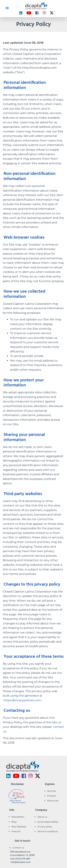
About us (42, 817)
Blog (14, 822)
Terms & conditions (48, 831)
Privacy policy (45, 827)
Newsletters (18, 817)
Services (52, 791)
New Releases (19, 827)
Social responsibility (48, 822)
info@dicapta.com (21, 862)
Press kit (16, 831)
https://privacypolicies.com (22, 700)
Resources (53, 801)
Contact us (18, 848)
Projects (52, 796)
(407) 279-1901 (23, 859)
